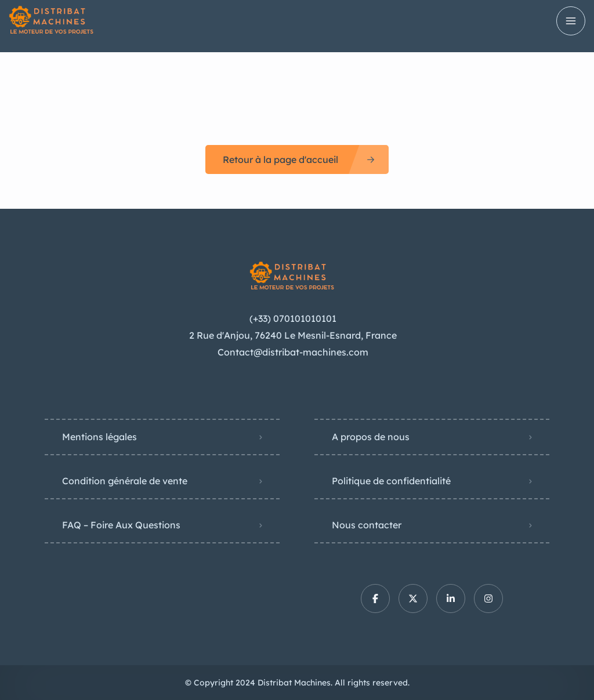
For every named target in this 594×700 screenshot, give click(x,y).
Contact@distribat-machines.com (293, 352)
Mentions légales (99, 437)
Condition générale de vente (125, 481)
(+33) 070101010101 (293, 318)
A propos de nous (371, 437)
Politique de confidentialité (391, 481)
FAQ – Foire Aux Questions (121, 525)
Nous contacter (367, 525)
